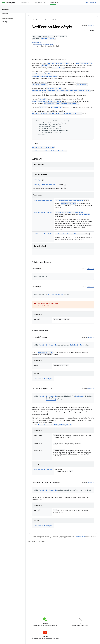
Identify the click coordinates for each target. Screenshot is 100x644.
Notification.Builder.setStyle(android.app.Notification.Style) (57, 113)
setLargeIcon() (58, 68)
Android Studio (91, 2)
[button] (12, 22)
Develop (47, 20)
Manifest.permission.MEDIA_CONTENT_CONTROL (55, 425)
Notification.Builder (50, 185)
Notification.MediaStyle (43, 200)
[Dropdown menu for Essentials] (29, 2)
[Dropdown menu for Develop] (58, 2)
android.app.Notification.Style (44, 44)
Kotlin (86, 30)
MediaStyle (38, 180)
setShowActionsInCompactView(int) (45, 76)
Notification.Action (84, 63)
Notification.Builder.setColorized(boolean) (61, 104)
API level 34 (91, 389)
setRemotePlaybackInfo (64, 212)
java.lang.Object (37, 42)
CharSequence (78, 212)
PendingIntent (85, 214)
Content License (80, 536)
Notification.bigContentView (58, 63)
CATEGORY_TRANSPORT (40, 85)
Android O (44, 99)
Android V (44, 107)
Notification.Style (47, 39)
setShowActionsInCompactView (67, 234)
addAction (46, 66)
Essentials (23, 2)
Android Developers (37, 20)
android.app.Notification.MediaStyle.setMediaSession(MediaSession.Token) (61, 91)
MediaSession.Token (54, 88)
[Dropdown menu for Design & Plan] (45, 2)
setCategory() (82, 85)
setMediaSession (62, 200)
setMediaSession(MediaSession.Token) (46, 101)
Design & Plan (38, 2)
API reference (8, 9)
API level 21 (91, 26)
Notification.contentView (42, 74)
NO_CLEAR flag (57, 107)
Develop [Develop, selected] (53, 2)
